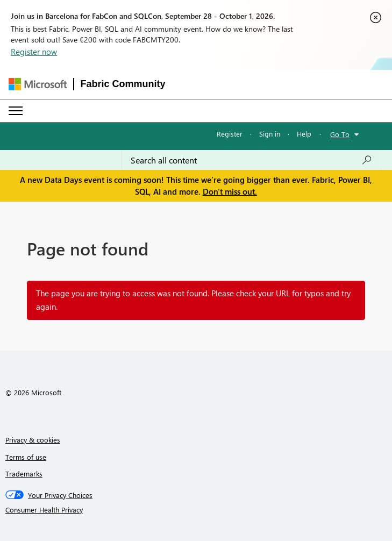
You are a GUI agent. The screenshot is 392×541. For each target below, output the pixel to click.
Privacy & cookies (33, 440)
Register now (34, 52)
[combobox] (251, 160)
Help (304, 134)
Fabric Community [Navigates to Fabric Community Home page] (123, 84)
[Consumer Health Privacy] (196, 510)
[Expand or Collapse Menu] (16, 111)
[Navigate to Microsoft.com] (38, 84)
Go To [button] (340, 134)
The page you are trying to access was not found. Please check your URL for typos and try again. (193, 300)
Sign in (270, 134)
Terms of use (26, 457)
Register (230, 134)
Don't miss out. (230, 191)
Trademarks (24, 474)
